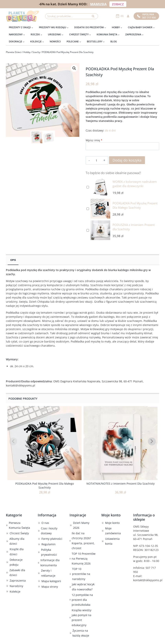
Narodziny (16, 586)
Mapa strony (50, 587)
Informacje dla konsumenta (50, 563)
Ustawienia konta (112, 541)
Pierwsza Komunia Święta (19, 525)
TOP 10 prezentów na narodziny (81, 574)
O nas (45, 523)
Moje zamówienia (113, 531)
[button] (74, 68)
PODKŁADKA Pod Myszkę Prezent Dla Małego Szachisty (45, 486)
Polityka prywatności (49, 552)
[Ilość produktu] (96, 161)
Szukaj (94, 17)
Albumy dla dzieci (17, 541)
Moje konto (112, 523)
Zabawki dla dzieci (17, 573)
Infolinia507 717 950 (146, 16)
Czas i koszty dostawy (49, 531)
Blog (114, 42)
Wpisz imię (94, 140)
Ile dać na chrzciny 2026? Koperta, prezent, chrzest (83, 541)
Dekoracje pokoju (16, 562)
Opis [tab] (13, 260)
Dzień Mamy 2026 (81, 525)
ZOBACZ (118, 4)
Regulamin (49, 544)
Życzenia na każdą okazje (81, 633)
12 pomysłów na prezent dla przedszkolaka (82, 600)
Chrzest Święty (19, 533)
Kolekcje (15, 591)
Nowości (55, 42)
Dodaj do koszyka (127, 160)
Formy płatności (52, 539)
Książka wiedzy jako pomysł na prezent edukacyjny (82, 618)
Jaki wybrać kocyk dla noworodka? (83, 587)
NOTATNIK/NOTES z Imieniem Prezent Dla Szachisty (121, 484)
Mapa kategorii (51, 581)
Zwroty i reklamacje (48, 573)
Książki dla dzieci (17, 552)
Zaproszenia (18, 581)
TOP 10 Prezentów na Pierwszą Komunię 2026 (84, 559)
